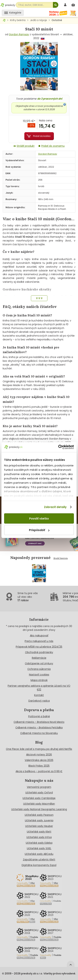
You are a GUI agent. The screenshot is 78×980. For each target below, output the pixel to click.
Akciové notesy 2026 (39, 755)
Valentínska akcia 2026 (39, 760)
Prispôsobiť (39, 530)
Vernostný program (39, 787)
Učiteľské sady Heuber (39, 826)
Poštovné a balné (39, 716)
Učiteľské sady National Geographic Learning (39, 809)
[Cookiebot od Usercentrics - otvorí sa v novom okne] (58, 447)
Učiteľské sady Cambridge (39, 798)
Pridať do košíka (42, 136)
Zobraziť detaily (55, 507)
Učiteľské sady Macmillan (39, 804)
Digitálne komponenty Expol (39, 865)
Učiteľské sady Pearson (39, 815)
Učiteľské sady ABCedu (39, 854)
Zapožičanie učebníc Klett (39, 860)
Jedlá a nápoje (39, 20)
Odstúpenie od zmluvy (39, 663)
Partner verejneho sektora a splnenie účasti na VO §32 (39, 688)
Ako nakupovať (39, 636)
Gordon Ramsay (19, 34)
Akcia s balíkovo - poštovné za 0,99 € (39, 771)
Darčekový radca (39, 701)
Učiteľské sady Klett (39, 832)
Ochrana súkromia (39, 669)
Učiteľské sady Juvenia (39, 820)
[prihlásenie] (66, 5)
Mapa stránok (39, 680)
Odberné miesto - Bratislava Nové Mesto (39, 722)
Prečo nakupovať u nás (39, 641)
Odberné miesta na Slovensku (39, 733)
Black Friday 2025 (39, 766)
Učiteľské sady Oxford (39, 793)
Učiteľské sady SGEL (39, 848)
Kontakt (39, 695)
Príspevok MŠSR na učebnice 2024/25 (39, 647)
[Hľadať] (56, 5)
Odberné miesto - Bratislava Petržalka (39, 728)
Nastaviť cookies (39, 675)
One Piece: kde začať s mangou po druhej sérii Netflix (39, 749)
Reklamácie (39, 658)
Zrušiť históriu (61, 558)
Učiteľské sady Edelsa (39, 843)
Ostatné (57, 20)
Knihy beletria (18, 20)
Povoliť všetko (39, 518)
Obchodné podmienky (39, 652)
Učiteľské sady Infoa (39, 837)
